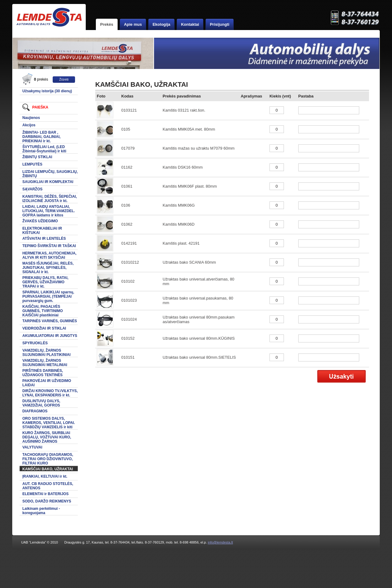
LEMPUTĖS (32, 164)
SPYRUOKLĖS (35, 343)
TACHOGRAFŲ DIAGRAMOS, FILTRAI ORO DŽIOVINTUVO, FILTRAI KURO (48, 459)
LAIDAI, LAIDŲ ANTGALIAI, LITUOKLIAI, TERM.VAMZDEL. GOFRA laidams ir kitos (49, 211)
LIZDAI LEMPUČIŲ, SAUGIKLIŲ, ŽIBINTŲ (50, 174)
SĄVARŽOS (32, 189)
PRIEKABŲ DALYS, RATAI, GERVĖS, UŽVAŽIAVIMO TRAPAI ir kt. (45, 282)
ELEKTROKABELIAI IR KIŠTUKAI (42, 231)
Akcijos (29, 125)
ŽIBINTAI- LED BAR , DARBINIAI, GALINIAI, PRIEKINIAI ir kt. (41, 137)
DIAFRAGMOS (35, 411)
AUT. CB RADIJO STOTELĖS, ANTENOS (48, 486)
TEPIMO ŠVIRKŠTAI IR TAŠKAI (49, 246)
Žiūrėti (64, 79)
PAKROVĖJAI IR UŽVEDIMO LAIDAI (47, 383)
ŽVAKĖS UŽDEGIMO (40, 221)
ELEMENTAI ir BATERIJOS (45, 494)
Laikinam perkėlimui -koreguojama (41, 511)
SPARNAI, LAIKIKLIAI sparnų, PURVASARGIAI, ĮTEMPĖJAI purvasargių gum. (48, 296)
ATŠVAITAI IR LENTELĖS (44, 239)
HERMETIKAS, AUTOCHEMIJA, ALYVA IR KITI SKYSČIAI (49, 255)
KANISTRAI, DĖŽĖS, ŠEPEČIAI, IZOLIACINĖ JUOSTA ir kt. (50, 199)
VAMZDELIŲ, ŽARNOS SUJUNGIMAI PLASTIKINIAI (46, 353)
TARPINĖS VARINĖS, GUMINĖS (50, 321)
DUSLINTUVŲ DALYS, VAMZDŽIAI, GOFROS (41, 403)
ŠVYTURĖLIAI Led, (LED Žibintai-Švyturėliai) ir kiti (44, 149)
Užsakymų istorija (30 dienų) (47, 91)
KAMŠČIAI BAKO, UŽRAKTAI (48, 469)
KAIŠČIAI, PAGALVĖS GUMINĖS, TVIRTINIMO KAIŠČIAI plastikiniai (43, 311)
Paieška (35, 107)
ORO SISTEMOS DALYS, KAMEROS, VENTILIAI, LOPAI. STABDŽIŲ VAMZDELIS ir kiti (49, 423)
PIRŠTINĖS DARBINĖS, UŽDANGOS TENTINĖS (43, 373)
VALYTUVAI (32, 447)
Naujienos (31, 118)
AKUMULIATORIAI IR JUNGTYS (50, 336)
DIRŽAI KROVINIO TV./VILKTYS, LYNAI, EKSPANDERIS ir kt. (50, 393)
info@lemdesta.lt (220, 542)
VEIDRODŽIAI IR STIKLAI (44, 328)
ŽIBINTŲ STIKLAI (37, 157)
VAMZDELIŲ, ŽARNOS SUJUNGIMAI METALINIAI (45, 363)
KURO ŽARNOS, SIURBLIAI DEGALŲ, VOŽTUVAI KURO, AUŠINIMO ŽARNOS (47, 437)
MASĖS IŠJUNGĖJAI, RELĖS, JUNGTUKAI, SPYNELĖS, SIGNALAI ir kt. (48, 268)
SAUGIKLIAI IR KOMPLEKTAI (48, 182)
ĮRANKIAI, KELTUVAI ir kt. (45, 476)
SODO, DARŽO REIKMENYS (47, 501)
